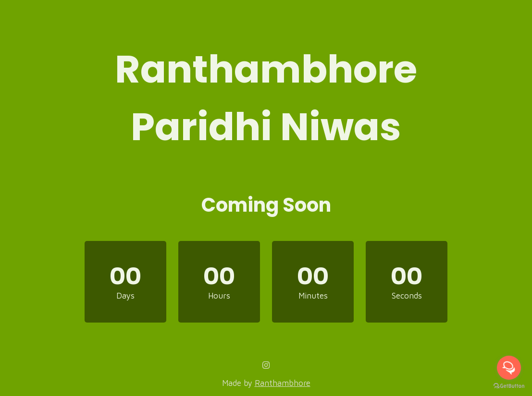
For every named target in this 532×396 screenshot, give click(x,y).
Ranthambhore (283, 383)
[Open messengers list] (509, 368)
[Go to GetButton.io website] (509, 386)
